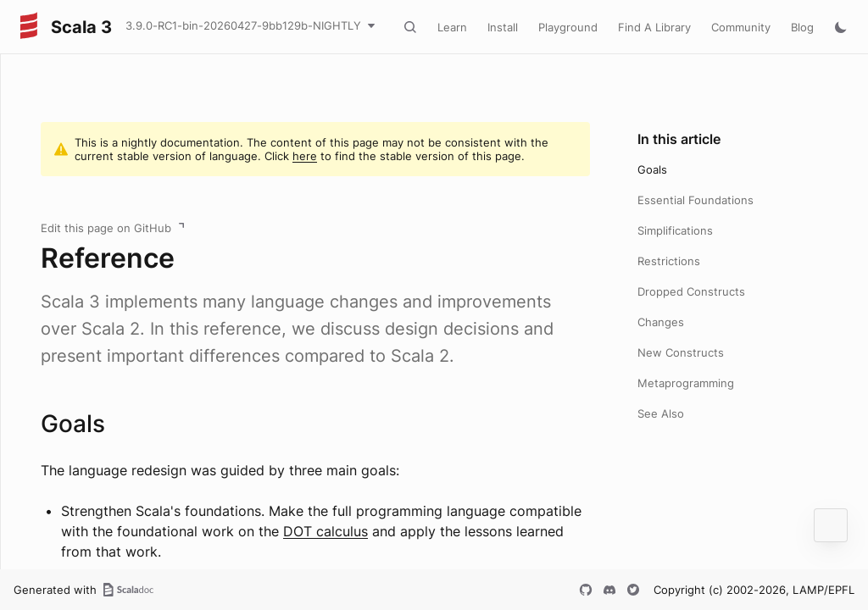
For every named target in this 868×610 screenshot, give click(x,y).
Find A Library (654, 27)
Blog (802, 27)
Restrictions (669, 261)
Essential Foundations (696, 200)
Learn (452, 27)
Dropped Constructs (691, 291)
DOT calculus (325, 531)
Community (741, 27)
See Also (661, 413)
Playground (568, 27)
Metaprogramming (686, 383)
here (305, 156)
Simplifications (675, 230)
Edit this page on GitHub (106, 228)
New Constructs (681, 352)
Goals (652, 169)
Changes (661, 322)
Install (503, 27)
